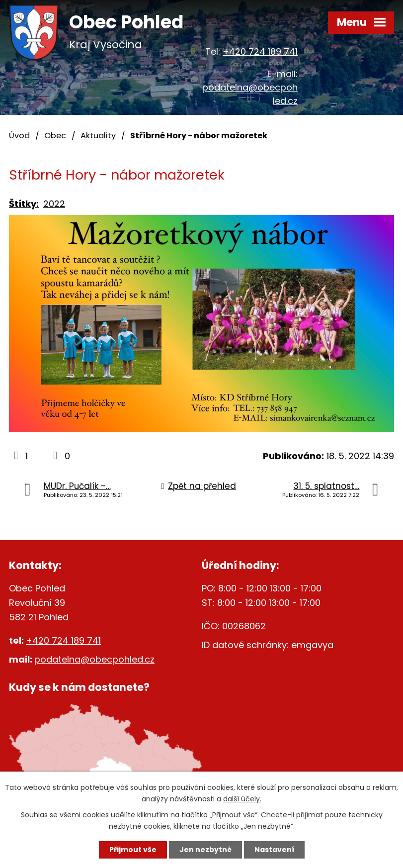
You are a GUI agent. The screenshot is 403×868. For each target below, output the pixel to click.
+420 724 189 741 (260, 51)
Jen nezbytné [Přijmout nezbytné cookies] (205, 850)
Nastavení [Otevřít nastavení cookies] (274, 850)
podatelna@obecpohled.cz (94, 659)
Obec (55, 136)
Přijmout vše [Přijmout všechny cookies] (133, 850)
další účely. (242, 799)
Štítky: (24, 204)
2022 (54, 204)
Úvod (19, 136)
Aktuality (98, 136)
